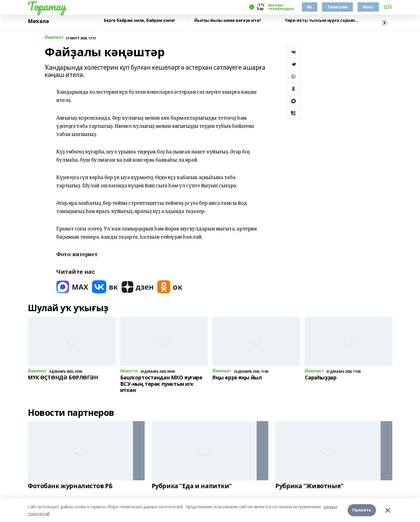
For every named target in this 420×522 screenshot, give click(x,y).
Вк (310, 7)
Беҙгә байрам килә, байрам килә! (139, 21)
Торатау (47, 6)
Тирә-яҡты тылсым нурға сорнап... (321, 21)
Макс (368, 7)
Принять (362, 510)
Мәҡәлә (38, 21)
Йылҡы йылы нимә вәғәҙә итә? (228, 21)
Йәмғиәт (54, 37)
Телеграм (337, 7)
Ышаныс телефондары (281, 7)
